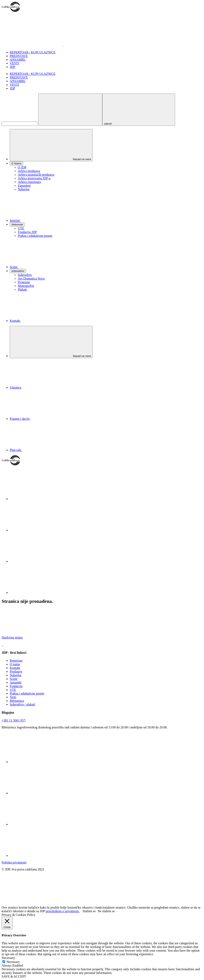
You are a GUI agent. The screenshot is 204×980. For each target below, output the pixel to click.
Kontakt (15, 668)
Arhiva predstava (29, 171)
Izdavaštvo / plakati (22, 704)
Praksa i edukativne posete (35, 236)
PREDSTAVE (19, 56)
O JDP (22, 167)
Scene (14, 679)
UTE (21, 228)
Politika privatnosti (14, 862)
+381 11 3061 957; (14, 720)
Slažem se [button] (89, 911)
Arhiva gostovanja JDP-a (34, 178)
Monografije (26, 286)
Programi (24, 282)
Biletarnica (17, 701)
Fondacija (16, 686)
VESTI (14, 63)
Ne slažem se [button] (106, 911)
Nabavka (24, 189)
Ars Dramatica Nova (31, 278)
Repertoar (16, 661)
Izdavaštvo (25, 275)
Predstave (16, 671)
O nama (15, 664)
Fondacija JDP (27, 232)
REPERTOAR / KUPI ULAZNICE (33, 52)
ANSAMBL (18, 60)
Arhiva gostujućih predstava (36, 175)
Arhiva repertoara (29, 182)
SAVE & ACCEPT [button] (14, 976)
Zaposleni (24, 186)
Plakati (22, 289)
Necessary (13, 962)
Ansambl (16, 682)
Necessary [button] (8, 958)
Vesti (13, 697)
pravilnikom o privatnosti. (63, 911)
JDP (12, 67)
